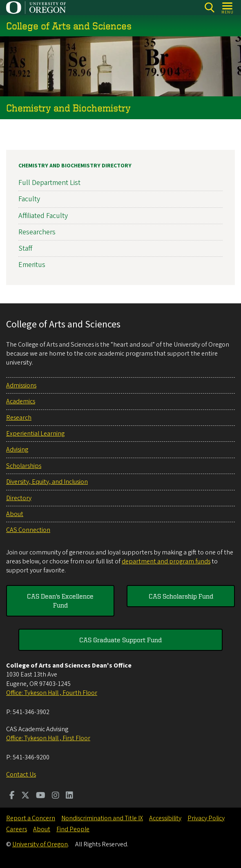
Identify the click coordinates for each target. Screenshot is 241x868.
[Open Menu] (228, 8)
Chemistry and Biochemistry (68, 108)
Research (19, 418)
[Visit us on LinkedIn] (69, 796)
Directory (19, 498)
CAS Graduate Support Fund (120, 640)
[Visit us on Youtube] (41, 796)
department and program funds (166, 561)
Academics (21, 401)
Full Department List (49, 183)
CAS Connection (28, 530)
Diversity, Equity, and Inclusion (47, 482)
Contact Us (21, 775)
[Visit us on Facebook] (12, 796)
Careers (17, 829)
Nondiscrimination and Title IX (102, 818)
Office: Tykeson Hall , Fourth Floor (52, 693)
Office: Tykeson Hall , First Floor (48, 738)
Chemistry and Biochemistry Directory (75, 166)
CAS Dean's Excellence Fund (60, 601)
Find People (73, 829)
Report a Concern (31, 818)
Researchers (37, 232)
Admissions (21, 385)
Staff (25, 248)
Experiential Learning (35, 434)
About (15, 514)
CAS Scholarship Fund (181, 596)
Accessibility (165, 818)
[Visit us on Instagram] (56, 796)
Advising (17, 450)
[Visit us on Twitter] (25, 796)
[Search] (209, 8)
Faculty (29, 199)
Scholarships (24, 466)
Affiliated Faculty (43, 215)
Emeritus (32, 265)
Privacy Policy (206, 818)
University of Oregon (40, 844)
